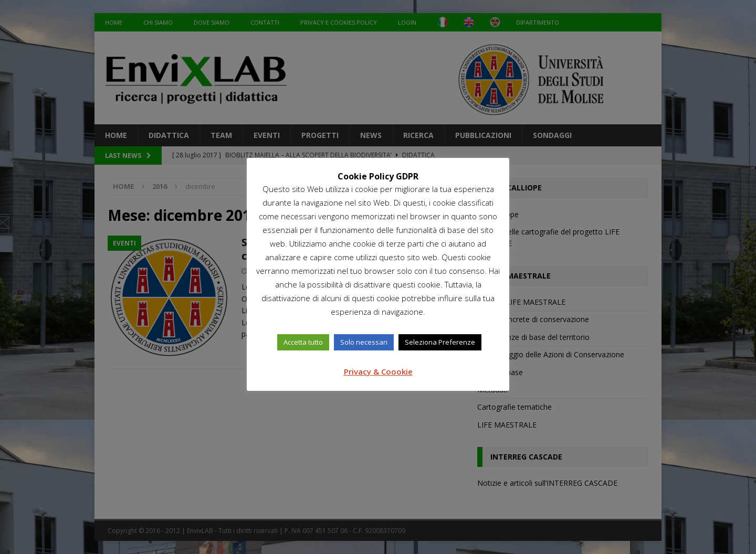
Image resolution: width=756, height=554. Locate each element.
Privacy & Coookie (378, 371)
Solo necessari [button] (364, 342)
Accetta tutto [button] (303, 342)
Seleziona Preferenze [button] (440, 342)
